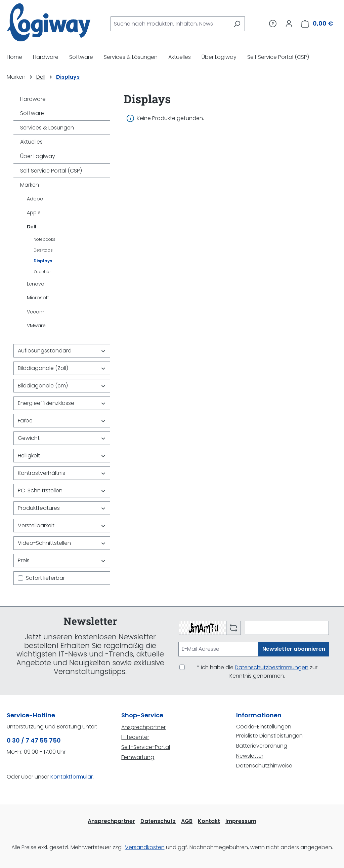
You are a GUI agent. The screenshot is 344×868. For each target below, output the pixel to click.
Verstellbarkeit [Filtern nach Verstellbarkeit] (62, 525)
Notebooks (45, 239)
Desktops (43, 250)
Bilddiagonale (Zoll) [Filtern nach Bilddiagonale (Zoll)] (62, 368)
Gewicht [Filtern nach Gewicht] (62, 438)
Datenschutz (158, 821)
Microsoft (38, 298)
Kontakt (209, 821)
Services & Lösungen (47, 128)
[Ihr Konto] (289, 24)
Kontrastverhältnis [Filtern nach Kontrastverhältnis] (62, 473)
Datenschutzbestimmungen (272, 667)
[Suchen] (237, 24)
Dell (32, 227)
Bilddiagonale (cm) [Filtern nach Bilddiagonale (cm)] (62, 386)
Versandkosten (145, 847)
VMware (36, 326)
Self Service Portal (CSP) (51, 171)
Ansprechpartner (143, 727)
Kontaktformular (72, 777)
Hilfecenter (135, 737)
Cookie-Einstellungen (264, 727)
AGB (187, 821)
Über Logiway (38, 156)
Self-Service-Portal (146, 747)
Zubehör (42, 272)
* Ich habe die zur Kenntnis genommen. (257, 672)
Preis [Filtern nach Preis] (62, 560)
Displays (43, 261)
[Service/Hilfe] (273, 24)
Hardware (33, 99)
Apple (34, 213)
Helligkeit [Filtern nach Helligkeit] (62, 456)
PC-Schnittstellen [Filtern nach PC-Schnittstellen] (62, 490)
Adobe (35, 199)
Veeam (36, 312)
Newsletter (250, 756)
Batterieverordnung (262, 746)
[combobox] (170, 24)
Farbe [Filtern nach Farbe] (62, 421)
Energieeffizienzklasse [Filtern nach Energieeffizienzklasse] (62, 403)
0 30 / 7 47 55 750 (34, 740)
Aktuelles (31, 142)
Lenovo (36, 284)
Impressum (241, 821)
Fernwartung (138, 757)
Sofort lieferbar (45, 578)
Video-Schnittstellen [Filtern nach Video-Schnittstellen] (62, 543)
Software (32, 113)
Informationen (259, 715)
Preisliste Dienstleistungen (269, 736)
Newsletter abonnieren (294, 649)
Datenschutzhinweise (264, 766)
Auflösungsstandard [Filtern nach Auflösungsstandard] (62, 351)
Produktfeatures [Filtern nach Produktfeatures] (62, 508)
